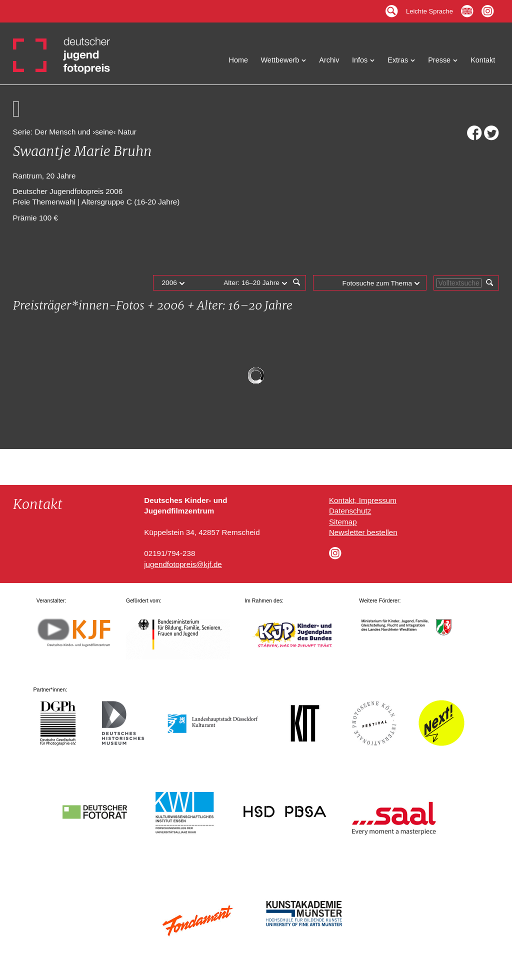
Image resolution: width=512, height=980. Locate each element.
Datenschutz (350, 511)
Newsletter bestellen (363, 532)
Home (239, 60)
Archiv (329, 60)
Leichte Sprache (429, 9)
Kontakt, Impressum (363, 500)
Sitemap (343, 522)
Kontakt (483, 60)
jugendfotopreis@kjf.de (183, 564)
